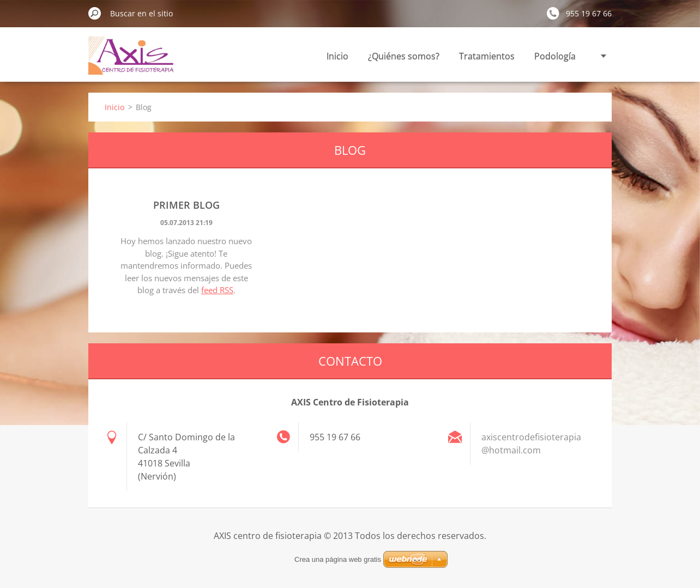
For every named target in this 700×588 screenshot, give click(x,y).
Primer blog (186, 205)
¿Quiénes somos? (404, 56)
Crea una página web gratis (338, 559)
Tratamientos (487, 56)
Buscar (95, 13)
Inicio (337, 56)
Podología (555, 56)
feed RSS (217, 290)
